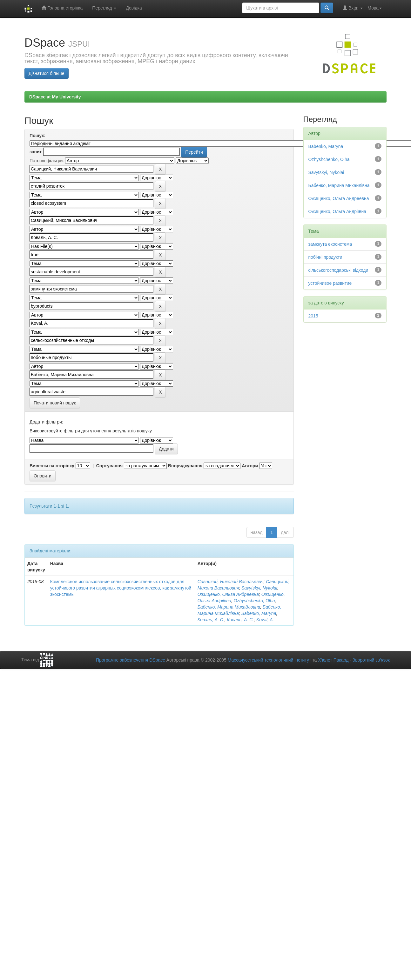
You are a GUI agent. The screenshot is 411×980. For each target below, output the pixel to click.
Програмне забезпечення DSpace (131, 660)
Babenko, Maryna (259, 613)
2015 (313, 316)
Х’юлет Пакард (333, 660)
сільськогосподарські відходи (338, 270)
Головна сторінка (62, 8)
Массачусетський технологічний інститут (270, 660)
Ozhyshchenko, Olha (254, 601)
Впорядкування (185, 466)
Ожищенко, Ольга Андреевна (228, 594)
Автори (250, 466)
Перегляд (104, 8)
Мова (375, 8)
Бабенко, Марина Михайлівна (339, 185)
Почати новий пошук (55, 403)
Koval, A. (265, 620)
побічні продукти (325, 257)
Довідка (134, 8)
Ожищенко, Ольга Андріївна (337, 211)
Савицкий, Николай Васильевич (231, 582)
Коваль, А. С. (211, 620)
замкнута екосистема (330, 244)
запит (36, 152)
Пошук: (37, 136)
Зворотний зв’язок (371, 660)
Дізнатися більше (47, 73)
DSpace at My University (55, 97)
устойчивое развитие (330, 283)
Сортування (109, 466)
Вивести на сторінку (52, 466)
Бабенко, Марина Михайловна (229, 607)
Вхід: (353, 8)
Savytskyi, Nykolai (259, 588)
